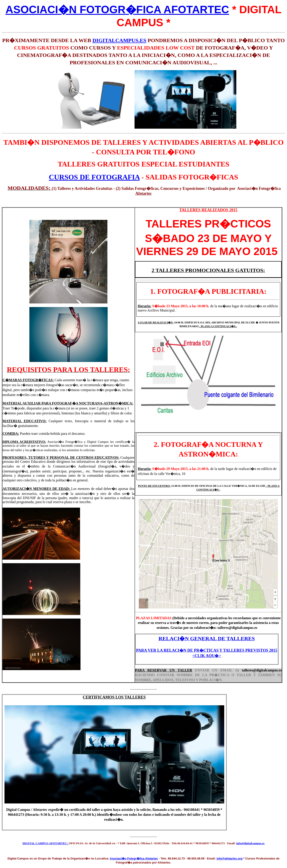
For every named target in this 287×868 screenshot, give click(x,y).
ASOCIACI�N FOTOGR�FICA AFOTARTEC (117, 10)
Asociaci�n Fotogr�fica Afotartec (134, 858)
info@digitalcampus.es (250, 843)
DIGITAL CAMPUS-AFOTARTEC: (46, 843)
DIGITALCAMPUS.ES (119, 40)
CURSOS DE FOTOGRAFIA (94, 177)
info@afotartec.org (230, 858)
